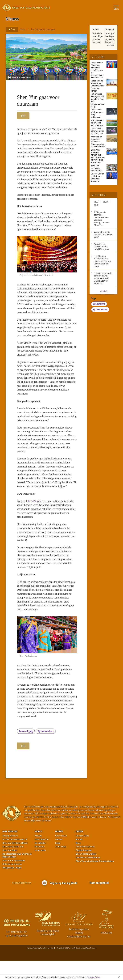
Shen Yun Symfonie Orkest (15, 862)
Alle (96, 202)
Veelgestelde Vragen (12, 887)
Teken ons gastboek (99, 902)
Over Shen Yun (10, 851)
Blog (96, 205)
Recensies (40, 866)
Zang (78, 862)
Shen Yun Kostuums (85, 866)
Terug (11, 29)
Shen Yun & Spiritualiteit (14, 880)
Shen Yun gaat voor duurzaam (43, 29)
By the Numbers (46, 750)
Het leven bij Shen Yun (13, 866)
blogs (58, 862)
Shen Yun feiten (10, 869)
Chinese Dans (82, 855)
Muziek (79, 859)
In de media (40, 869)
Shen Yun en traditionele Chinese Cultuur (95, 880)
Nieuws (23, 29)
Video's (38, 851)
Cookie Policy (94, 977)
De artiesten (40, 862)
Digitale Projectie (84, 869)
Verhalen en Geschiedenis (88, 877)
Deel (23, 116)
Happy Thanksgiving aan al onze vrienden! (110, 39)
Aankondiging (26, 750)
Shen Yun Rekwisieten (86, 873)
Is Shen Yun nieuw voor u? (15, 859)
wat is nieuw (61, 855)
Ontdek (79, 851)
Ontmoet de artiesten (12, 883)
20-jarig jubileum (10, 855)
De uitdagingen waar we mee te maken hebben (17, 875)
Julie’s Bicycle (34, 514)
